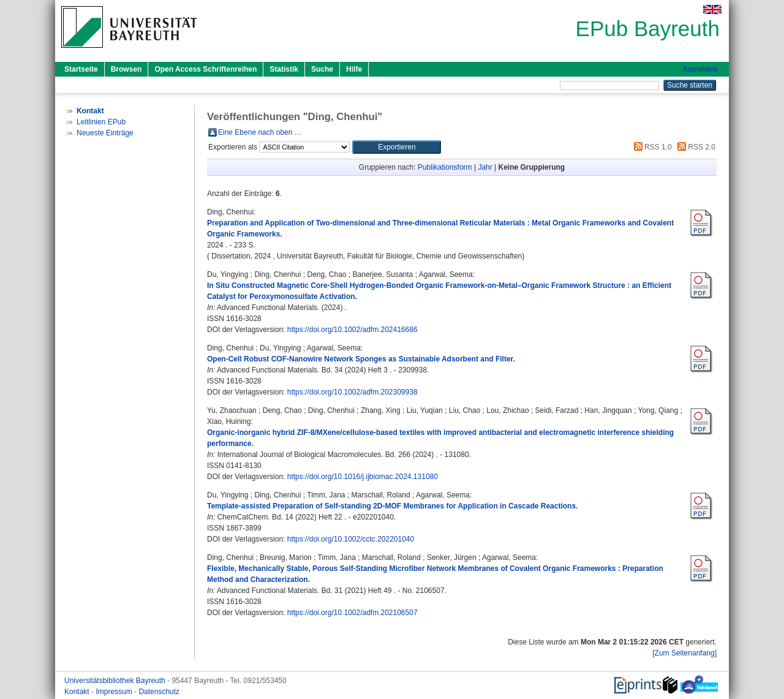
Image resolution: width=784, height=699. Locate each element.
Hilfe (354, 69)
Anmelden (700, 69)
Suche (322, 69)
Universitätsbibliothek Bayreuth (116, 681)
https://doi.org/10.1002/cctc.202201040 (351, 539)
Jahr (485, 167)
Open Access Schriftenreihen (205, 69)
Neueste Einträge (105, 133)
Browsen (126, 69)
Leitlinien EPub (101, 122)
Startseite (81, 69)
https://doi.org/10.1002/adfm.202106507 (352, 613)
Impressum (115, 692)
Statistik (284, 69)
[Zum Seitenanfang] (684, 653)
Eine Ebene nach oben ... (259, 132)
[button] (397, 147)
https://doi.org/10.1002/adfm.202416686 (352, 330)
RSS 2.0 (695, 147)
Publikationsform (445, 167)
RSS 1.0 (651, 147)
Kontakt (78, 692)
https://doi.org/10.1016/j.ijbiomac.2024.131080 (363, 477)
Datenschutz (159, 692)
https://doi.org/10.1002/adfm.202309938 (352, 392)
